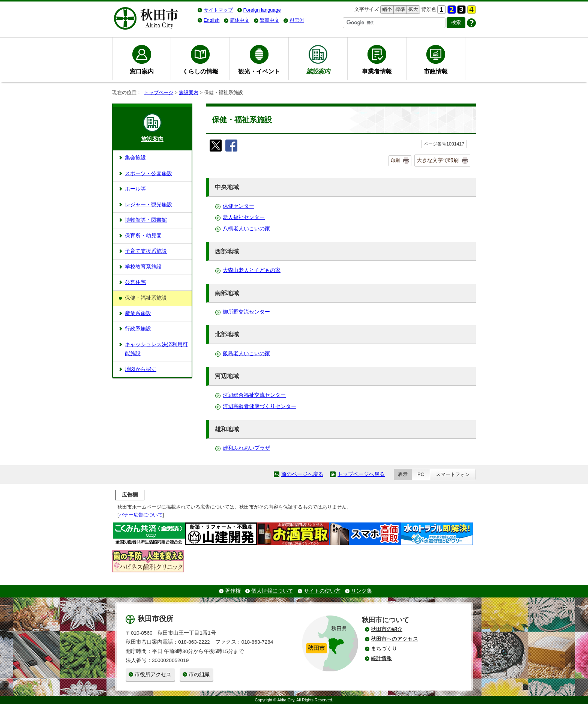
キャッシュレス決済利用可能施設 (156, 349)
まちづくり (384, 649)
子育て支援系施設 (146, 251)
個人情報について (272, 591)
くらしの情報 (200, 71)
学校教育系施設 (143, 267)
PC (421, 474)
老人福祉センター (244, 217)
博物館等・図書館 (146, 220)
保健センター (238, 206)
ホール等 (135, 189)
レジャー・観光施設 (148, 205)
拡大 (412, 10)
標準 (399, 10)
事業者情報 (377, 71)
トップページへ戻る (361, 474)
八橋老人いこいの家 (246, 229)
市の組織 (199, 675)
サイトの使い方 (322, 591)
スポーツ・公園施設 (148, 173)
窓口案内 (142, 71)
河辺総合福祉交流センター (254, 395)
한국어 (297, 20)
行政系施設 (138, 329)
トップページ (159, 92)
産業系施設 (138, 313)
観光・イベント (259, 71)
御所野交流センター (246, 312)
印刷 (395, 161)
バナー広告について (141, 515)
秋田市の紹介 (387, 629)
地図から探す (141, 369)
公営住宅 (135, 282)
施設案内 (189, 92)
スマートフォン (453, 474)
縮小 (386, 10)
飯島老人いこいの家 (246, 354)
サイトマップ (218, 10)
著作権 (233, 591)
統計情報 (381, 658)
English (211, 20)
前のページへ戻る (302, 474)
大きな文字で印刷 (438, 160)
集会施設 (135, 158)
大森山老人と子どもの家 (252, 270)
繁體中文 (270, 20)
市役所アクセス (153, 675)
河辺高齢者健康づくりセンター (259, 406)
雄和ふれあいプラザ (246, 448)
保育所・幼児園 (143, 236)
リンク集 (361, 591)
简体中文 (240, 20)
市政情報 (436, 71)
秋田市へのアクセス (394, 639)
